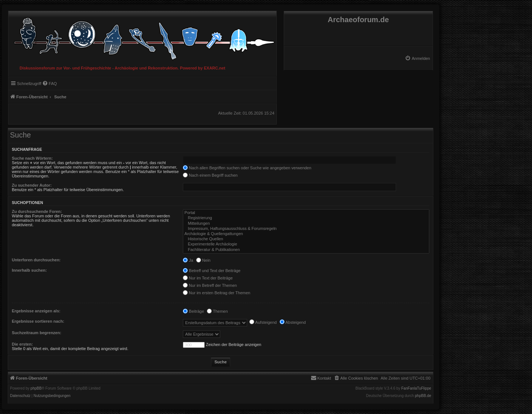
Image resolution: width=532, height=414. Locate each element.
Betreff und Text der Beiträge (212, 271)
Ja (188, 260)
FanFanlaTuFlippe (416, 388)
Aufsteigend (263, 322)
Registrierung (306, 218)
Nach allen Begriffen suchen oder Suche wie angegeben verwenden (247, 168)
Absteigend (293, 322)
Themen (217, 311)
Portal (306, 213)
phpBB (36, 388)
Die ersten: (22, 344)
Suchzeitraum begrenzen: (37, 333)
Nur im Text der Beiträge (208, 278)
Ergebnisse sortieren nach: (38, 321)
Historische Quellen (306, 239)
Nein (203, 260)
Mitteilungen (306, 224)
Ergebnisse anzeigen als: (36, 311)
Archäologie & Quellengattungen (306, 234)
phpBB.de (423, 396)
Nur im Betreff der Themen (210, 285)
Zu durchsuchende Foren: (37, 211)
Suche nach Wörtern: (32, 158)
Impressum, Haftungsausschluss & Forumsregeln (306, 229)
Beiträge (193, 311)
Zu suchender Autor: (32, 185)
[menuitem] (417, 58)
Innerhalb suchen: (29, 270)
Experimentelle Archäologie (306, 244)
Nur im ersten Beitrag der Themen (216, 293)
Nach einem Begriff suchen (210, 175)
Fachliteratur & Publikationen (306, 250)
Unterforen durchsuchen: (36, 260)
